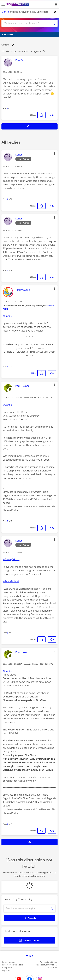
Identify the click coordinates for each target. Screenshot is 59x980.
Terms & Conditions (48, 962)
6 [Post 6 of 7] (8, 633)
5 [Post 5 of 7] (8, 521)
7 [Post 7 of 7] (8, 824)
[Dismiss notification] (55, 12)
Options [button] (5, 45)
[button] (55, 59)
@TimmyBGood (11, 559)
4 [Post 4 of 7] (8, 366)
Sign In (55, 5)
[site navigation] (3, 4)
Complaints (7, 968)
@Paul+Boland (11, 581)
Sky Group (7, 971)
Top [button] (31, 956)
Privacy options (9, 962)
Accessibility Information (46, 965)
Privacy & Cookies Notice (13, 965)
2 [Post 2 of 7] (8, 199)
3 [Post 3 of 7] (8, 270)
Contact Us (52, 968)
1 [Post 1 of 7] (8, 108)
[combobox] (27, 23)
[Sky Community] (18, 4)
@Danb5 (7, 316)
